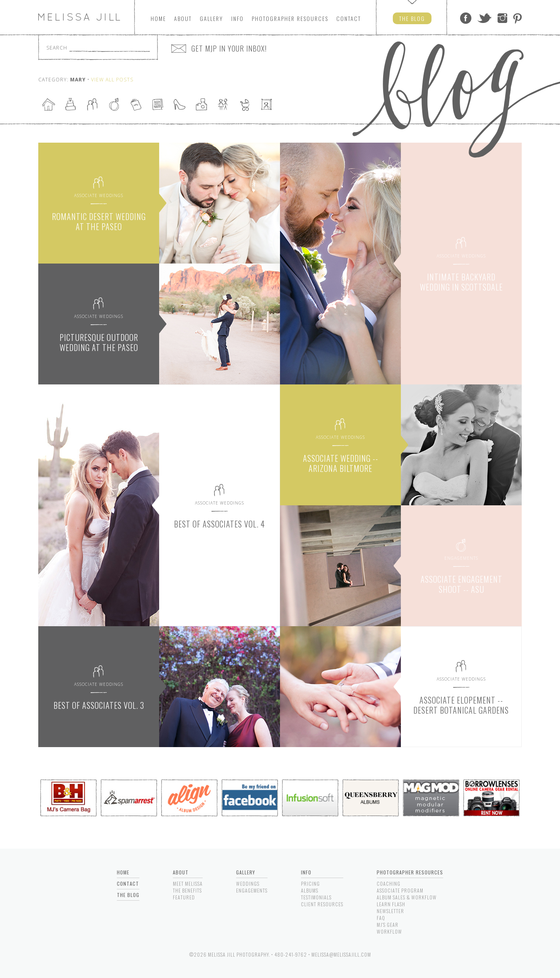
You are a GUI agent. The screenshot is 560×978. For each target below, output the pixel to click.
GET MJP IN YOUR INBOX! (229, 48)
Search (57, 48)
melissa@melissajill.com (341, 954)
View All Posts (112, 80)
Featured (184, 897)
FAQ (381, 918)
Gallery (212, 18)
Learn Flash (391, 904)
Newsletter (390, 911)
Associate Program (400, 890)
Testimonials (316, 897)
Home (158, 18)
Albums (310, 890)
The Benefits (187, 890)
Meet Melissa (188, 884)
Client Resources (322, 904)
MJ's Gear (388, 925)
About (183, 18)
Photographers (290, 18)
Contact (349, 18)
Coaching (389, 884)
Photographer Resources (410, 872)
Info (237, 18)
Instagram (502, 18)
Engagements (252, 890)
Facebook (466, 18)
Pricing (310, 884)
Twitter (484, 18)
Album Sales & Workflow (407, 897)
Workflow (389, 931)
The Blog (128, 895)
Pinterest (517, 18)
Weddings (248, 884)
